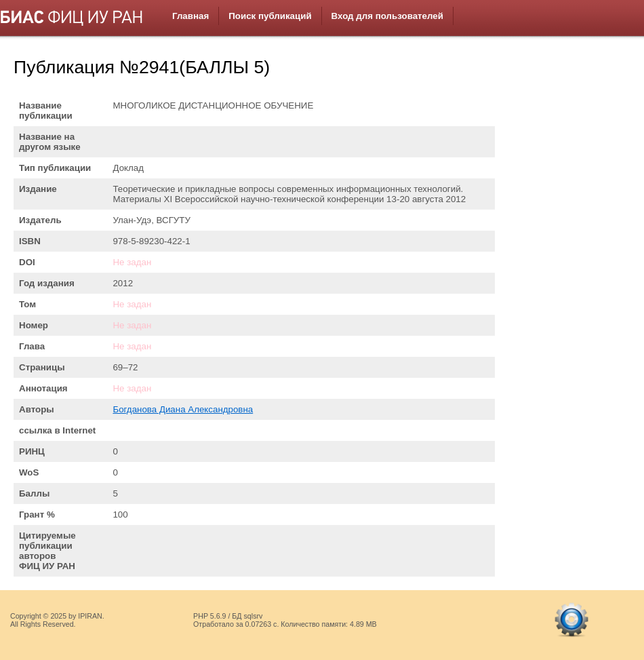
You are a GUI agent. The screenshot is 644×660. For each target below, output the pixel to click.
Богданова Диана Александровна (183, 409)
